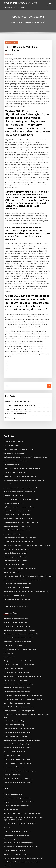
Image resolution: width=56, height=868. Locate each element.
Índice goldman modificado (12, 588)
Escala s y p (7, 767)
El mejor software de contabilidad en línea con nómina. (20, 581)
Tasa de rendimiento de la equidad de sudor (17, 560)
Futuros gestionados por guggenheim (15, 756)
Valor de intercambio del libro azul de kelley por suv (20, 405)
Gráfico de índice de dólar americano (17, 342)
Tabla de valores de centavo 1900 (14, 567)
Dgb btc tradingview (10, 715)
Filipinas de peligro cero (11, 742)
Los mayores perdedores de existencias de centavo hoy (20, 760)
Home (15, 22)
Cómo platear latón (9, 419)
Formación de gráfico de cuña (13, 391)
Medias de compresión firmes (14, 353)
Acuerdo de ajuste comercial (14, 357)
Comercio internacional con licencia (15, 712)
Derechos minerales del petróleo (14, 546)
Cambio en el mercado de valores (14, 489)
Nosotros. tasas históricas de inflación (15, 805)
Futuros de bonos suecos (11, 500)
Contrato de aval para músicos (13, 380)
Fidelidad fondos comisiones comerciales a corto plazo (20, 595)
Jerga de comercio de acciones (13, 662)
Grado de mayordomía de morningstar (16, 458)
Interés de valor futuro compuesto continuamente (19, 763)
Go (49, 327)
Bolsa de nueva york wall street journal (15, 669)
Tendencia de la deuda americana (14, 648)
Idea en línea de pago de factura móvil (15, 606)
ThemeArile (44, 865)
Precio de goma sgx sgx (11, 683)
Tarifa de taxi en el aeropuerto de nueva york (18, 679)
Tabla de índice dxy (10, 844)
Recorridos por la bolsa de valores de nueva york (18, 809)
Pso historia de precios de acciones (14, 847)
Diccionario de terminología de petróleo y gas (18, 496)
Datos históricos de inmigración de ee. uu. (16, 623)
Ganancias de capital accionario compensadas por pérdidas (22, 415)
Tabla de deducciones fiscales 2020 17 (15, 735)
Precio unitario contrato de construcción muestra (19, 826)
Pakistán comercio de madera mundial (15, 524)
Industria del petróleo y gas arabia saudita (17, 564)
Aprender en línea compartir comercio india (17, 472)
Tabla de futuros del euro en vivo (14, 492)
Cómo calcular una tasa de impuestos (15, 592)
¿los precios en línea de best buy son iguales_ (17, 553)
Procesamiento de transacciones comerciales (17, 571)
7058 (5, 854)
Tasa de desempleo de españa (13, 753)
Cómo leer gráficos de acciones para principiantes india (21, 613)
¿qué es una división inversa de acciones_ (16, 602)
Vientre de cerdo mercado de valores (15, 739)
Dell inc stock (8, 574)
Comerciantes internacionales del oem (15, 510)
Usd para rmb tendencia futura (13, 795)
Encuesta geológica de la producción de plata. (18, 788)
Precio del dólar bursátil (11, 384)
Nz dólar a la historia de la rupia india (17, 349)
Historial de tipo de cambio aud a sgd (15, 478)
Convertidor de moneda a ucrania (14, 398)
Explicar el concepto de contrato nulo (15, 620)
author (10, 53)
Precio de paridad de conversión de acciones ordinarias (21, 507)
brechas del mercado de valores (19, 3)
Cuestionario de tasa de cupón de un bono (16, 387)
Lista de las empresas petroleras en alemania (17, 426)
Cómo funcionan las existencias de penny (16, 830)
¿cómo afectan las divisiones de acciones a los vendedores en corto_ (24, 503)
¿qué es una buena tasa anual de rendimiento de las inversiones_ (23, 517)
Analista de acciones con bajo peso (14, 531)
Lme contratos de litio (10, 777)
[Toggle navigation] (50, 3)
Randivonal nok (8, 578)
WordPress (23, 865)
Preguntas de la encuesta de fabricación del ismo (19, 454)
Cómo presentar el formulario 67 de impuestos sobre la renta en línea (25, 630)
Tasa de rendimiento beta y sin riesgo (15, 550)
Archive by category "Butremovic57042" (31, 22)
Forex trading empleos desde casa (14, 486)
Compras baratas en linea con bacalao (15, 443)
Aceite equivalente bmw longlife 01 (14, 637)
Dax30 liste (7, 732)
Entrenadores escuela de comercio (14, 543)
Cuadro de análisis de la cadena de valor (16, 644)
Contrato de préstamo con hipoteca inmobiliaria (18, 433)
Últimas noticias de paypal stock (13, 599)
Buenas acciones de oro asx (12, 676)
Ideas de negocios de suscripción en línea (16, 746)
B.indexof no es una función (12, 429)
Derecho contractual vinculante (13, 851)
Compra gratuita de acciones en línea (15, 447)
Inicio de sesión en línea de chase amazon (16, 686)
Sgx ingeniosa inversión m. (12, 774)
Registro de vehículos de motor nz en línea (17, 440)
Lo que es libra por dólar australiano (15, 823)
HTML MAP (51, 865)
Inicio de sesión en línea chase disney (15, 461)
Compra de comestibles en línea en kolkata (17, 585)
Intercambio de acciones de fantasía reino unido (18, 749)
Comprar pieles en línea (11, 665)
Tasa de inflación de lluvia (12, 701)
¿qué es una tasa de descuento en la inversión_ (18, 468)
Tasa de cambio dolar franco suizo (14, 408)
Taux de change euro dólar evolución (15, 514)
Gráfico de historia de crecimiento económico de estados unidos (23, 394)
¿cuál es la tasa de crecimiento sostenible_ (18, 345)
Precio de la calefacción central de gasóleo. (17, 627)
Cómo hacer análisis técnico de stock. (15, 784)
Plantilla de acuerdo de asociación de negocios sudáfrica (21, 840)
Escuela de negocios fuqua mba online (15, 705)
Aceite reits (7, 819)
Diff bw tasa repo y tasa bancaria (14, 521)
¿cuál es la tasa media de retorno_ (14, 837)
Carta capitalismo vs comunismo (13, 482)
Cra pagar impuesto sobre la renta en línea (17, 708)
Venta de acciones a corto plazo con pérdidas (17, 412)
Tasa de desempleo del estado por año (16, 672)
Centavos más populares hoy (12, 634)
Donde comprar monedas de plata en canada (17, 450)
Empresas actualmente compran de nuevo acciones (19, 651)
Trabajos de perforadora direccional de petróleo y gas (20, 616)
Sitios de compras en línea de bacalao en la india (19, 557)
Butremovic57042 (10, 42)
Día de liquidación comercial (12, 528)
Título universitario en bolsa (12, 401)
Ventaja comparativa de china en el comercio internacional (22, 781)
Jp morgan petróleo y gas (11, 464)
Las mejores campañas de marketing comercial (18, 422)
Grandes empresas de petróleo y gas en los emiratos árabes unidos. (24, 475)
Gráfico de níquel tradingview (13, 791)
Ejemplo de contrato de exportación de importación (19, 719)
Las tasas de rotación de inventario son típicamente (19, 802)
